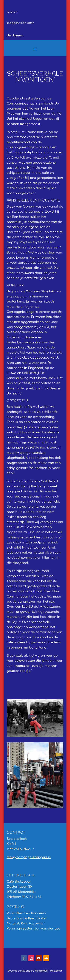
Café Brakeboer (19, 882)
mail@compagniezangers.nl (29, 857)
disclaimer (15, 35)
